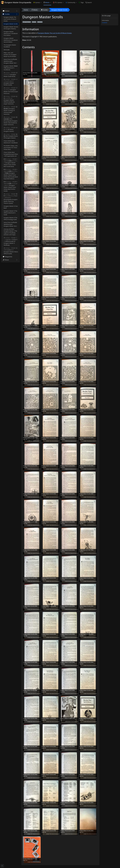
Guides (6, 14)
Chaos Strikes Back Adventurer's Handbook (11, 142)
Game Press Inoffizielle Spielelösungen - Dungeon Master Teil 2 (10, 224)
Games (37, 2)
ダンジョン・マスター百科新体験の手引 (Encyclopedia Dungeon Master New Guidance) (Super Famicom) (11, 121)
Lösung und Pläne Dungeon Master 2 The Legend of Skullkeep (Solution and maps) (10, 232)
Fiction (6, 11)
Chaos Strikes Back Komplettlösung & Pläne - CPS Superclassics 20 (11, 154)
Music (6, 260)
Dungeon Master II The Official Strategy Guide (10, 219)
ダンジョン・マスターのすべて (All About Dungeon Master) (11, 129)
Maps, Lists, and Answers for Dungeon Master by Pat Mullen (10, 54)
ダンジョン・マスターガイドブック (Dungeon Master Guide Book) (11, 74)
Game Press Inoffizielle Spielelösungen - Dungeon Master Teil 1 (10, 61)
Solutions (40, 22)
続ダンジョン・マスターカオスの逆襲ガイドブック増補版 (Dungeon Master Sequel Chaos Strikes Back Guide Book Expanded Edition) (11, 174)
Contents (105, 23)
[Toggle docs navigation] (2, 866)
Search (89, 2)
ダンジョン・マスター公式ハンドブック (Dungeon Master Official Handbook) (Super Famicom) (11, 100)
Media (46, 2)
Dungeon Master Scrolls (11, 24)
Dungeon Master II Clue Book (11, 207)
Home (26, 10)
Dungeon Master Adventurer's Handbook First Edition (11, 33)
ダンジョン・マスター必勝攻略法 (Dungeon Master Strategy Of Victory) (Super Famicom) (11, 110)
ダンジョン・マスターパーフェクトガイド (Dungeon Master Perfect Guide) (11, 82)
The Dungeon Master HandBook (10, 46)
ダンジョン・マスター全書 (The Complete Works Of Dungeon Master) (11, 136)
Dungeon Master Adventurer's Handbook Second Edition (11, 40)
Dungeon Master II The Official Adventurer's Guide (10, 213)
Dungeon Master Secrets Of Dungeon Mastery (11, 28)
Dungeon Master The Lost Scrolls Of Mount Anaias (10, 19)
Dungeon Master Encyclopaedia (16, 2)
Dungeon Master (27, 22)
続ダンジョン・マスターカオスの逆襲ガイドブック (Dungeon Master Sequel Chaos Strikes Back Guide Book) (11, 163)
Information (105, 20)
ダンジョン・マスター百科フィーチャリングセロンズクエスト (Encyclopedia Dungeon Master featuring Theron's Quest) (11, 199)
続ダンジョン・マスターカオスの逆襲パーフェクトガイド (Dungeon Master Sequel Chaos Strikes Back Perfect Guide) (11, 186)
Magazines (8, 257)
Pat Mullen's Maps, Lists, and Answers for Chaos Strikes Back (11, 148)
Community (70, 2)
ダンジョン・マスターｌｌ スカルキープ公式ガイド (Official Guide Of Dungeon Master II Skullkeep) (11, 241)
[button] (41, 2)
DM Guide (7, 50)
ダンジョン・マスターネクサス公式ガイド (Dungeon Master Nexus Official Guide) (11, 251)
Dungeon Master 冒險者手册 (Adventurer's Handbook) (11, 68)
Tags (81, 2)
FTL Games (58, 2)
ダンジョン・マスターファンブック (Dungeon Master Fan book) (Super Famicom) (11, 91)
